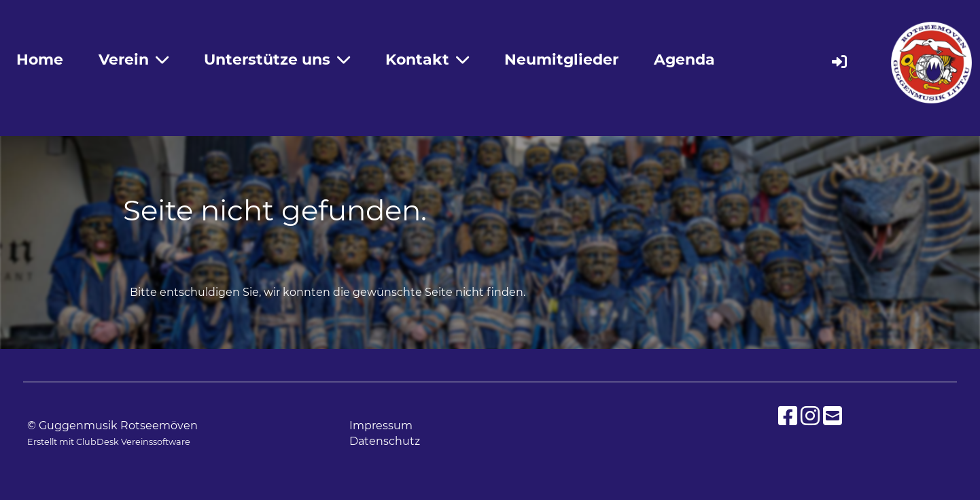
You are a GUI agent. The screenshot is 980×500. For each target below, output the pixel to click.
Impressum (381, 426)
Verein (134, 60)
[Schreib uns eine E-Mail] (833, 416)
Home (40, 60)
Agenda (684, 60)
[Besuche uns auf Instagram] (810, 416)
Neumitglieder (561, 60)
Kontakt (427, 60)
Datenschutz (385, 441)
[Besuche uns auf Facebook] (788, 416)
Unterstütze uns (277, 60)
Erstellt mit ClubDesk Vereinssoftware (109, 442)
